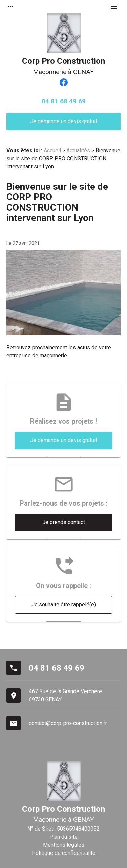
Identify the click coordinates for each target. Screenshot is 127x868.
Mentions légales (64, 845)
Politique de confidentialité (64, 853)
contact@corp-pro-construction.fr (68, 723)
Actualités (78, 150)
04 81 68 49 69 (64, 101)
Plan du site (63, 837)
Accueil (52, 150)
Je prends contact (64, 522)
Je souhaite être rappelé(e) (64, 605)
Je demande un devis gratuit (64, 121)
